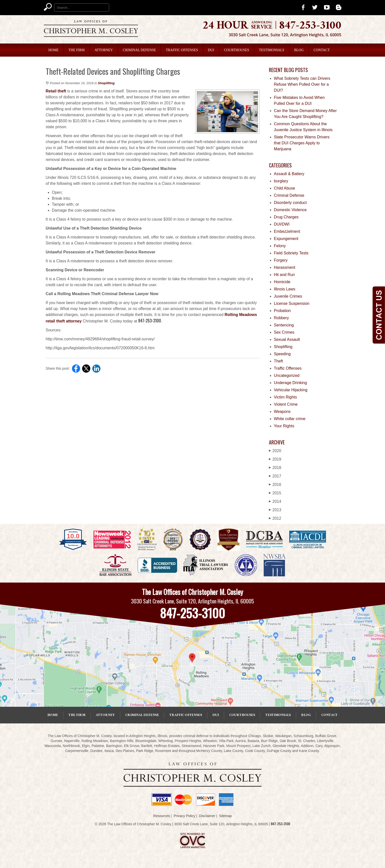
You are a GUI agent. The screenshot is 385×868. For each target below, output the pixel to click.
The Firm (77, 50)
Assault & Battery (289, 174)
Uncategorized (287, 375)
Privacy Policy (184, 816)
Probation (282, 311)
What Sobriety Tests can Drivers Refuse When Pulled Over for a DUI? (302, 84)
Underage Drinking (290, 383)
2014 (275, 501)
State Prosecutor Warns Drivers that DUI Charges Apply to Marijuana (302, 143)
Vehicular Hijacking (291, 390)
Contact (322, 50)
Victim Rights (285, 397)
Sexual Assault (287, 339)
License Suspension (292, 303)
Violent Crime (286, 404)
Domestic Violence (290, 210)
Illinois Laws (285, 289)
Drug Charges (286, 217)
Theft (278, 361)
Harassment (285, 267)
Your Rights (284, 426)
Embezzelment (287, 231)
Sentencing (284, 325)
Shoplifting (106, 83)
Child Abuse (284, 188)
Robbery (281, 318)
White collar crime (290, 419)
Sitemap (225, 816)
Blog (299, 50)
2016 (275, 485)
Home (53, 50)
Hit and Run (284, 275)
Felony (280, 246)
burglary (281, 181)
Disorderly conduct (290, 203)
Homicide (282, 282)
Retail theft (56, 91)
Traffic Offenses (182, 50)
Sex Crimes (284, 332)
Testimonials (272, 50)
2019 (275, 459)
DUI (211, 50)
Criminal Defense (139, 50)
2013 (275, 510)
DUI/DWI (282, 224)
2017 (275, 476)
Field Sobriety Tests (291, 253)
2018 (275, 468)
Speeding (282, 354)
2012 (275, 518)
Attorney (104, 50)
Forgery (281, 260)
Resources (162, 816)
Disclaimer (207, 816)
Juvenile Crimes (288, 296)
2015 (275, 493)
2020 (275, 451)
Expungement (286, 239)
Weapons (282, 412)
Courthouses (237, 50)
